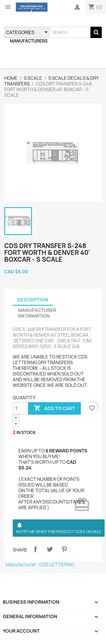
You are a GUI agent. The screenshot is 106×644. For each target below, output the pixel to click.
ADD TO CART (54, 408)
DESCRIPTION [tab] (33, 300)
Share (35, 549)
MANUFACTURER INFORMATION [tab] (37, 313)
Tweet (50, 549)
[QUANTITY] (20, 408)
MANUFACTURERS (29, 41)
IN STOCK (26, 432)
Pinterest (64, 549)
